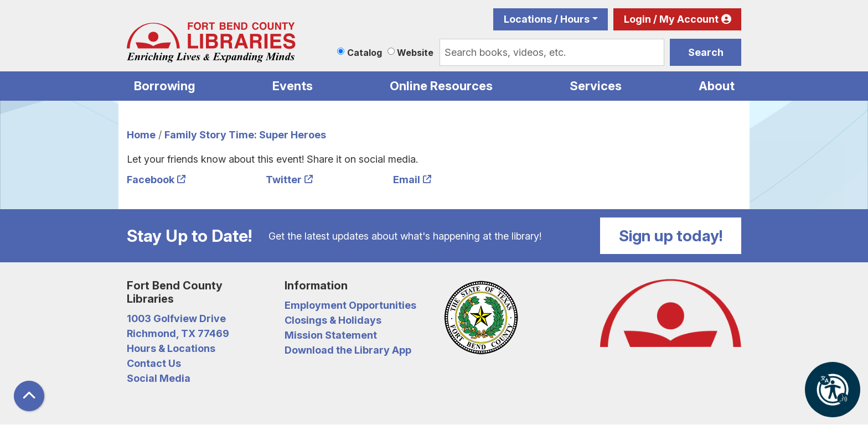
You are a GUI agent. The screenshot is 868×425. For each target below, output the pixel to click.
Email (407, 180)
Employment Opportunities (350, 305)
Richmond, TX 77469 (178, 333)
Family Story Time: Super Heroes (245, 135)
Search (706, 52)
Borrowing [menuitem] (165, 86)
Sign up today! (671, 236)
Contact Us (154, 363)
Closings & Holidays (333, 320)
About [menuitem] (717, 86)
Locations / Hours (547, 19)
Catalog (365, 53)
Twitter (284, 180)
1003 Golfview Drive (176, 318)
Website (415, 53)
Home (141, 135)
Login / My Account (671, 19)
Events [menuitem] (293, 86)
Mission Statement (331, 335)
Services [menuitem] (596, 86)
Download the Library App (348, 350)
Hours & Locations (171, 348)
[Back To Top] (29, 396)
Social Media (159, 378)
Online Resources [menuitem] (441, 86)
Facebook (151, 180)
